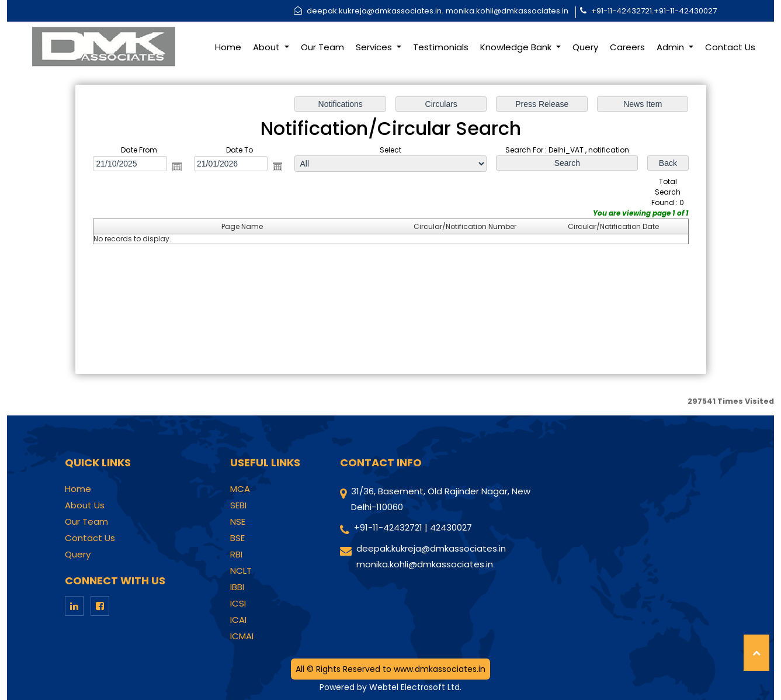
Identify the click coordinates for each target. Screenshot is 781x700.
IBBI (237, 587)
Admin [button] (671, 47)
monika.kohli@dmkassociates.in (507, 11)
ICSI (238, 604)
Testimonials (441, 47)
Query (585, 47)
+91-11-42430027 (685, 11)
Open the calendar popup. (176, 167)
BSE (237, 538)
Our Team (322, 47)
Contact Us (730, 47)
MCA (240, 489)
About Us (85, 505)
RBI (236, 555)
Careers (627, 47)
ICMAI (242, 636)
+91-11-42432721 (622, 11)
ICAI (238, 620)
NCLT (241, 571)
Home (228, 47)
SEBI (238, 505)
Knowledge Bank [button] (517, 47)
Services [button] (375, 47)
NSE (238, 522)
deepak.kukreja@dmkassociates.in (374, 11)
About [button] (268, 47)
